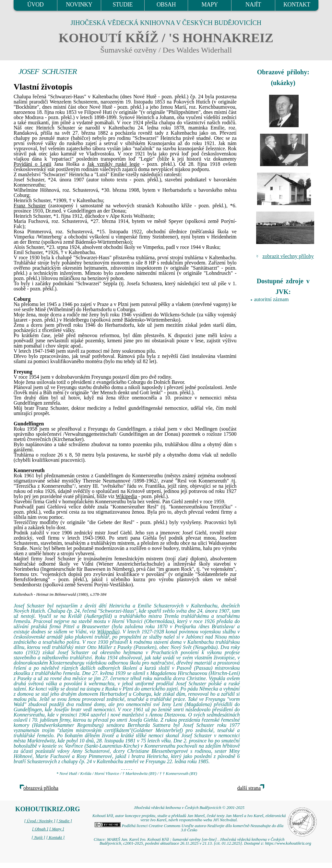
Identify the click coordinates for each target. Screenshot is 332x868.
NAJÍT (253, 5)
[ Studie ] (64, 821)
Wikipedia (126, 496)
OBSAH (166, 5)
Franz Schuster (30, 206)
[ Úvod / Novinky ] (40, 821)
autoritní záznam (272, 299)
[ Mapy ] (57, 829)
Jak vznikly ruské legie (113, 164)
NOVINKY (79, 5)
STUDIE (123, 5)
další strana (249, 788)
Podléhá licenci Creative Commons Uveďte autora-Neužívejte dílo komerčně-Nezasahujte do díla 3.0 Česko (189, 828)
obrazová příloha (41, 788)
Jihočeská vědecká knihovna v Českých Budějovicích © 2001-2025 (189, 808)
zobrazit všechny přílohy (288, 256)
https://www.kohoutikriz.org (288, 843)
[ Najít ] (38, 837)
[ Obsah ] (40, 829)
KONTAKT (297, 5)
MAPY (210, 5)
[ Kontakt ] (55, 837)
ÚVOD (35, 5)
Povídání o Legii (32, 164)
